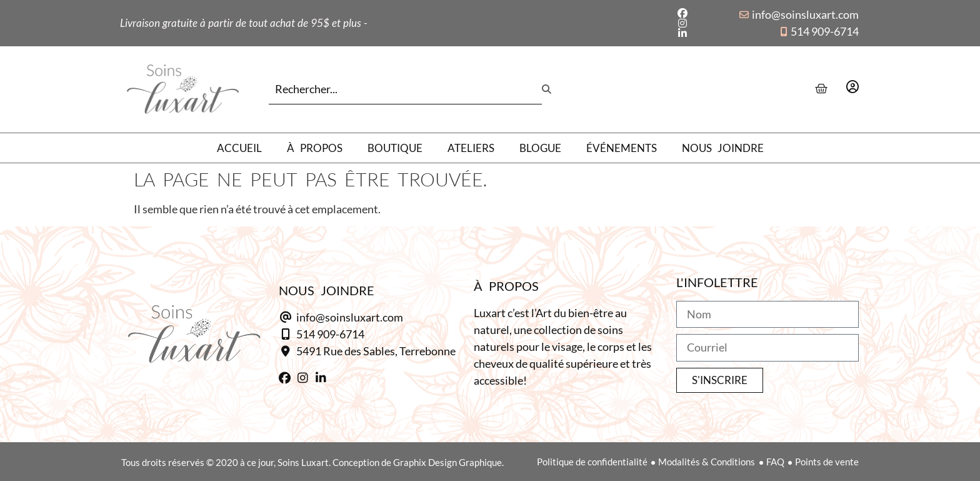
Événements (622, 148)
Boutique (395, 148)
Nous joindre (723, 148)
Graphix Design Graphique (447, 462)
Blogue (540, 148)
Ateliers (471, 148)
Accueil (239, 148)
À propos (315, 148)
